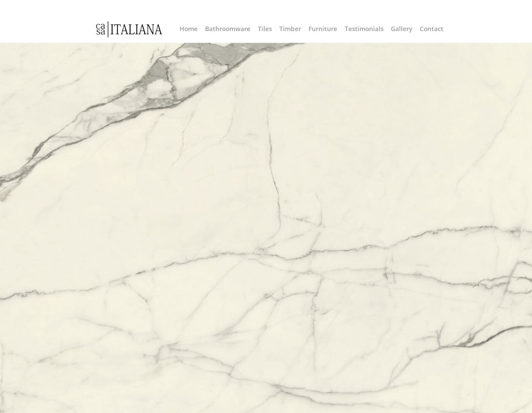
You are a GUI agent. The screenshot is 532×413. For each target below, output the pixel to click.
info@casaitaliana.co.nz (377, 8)
